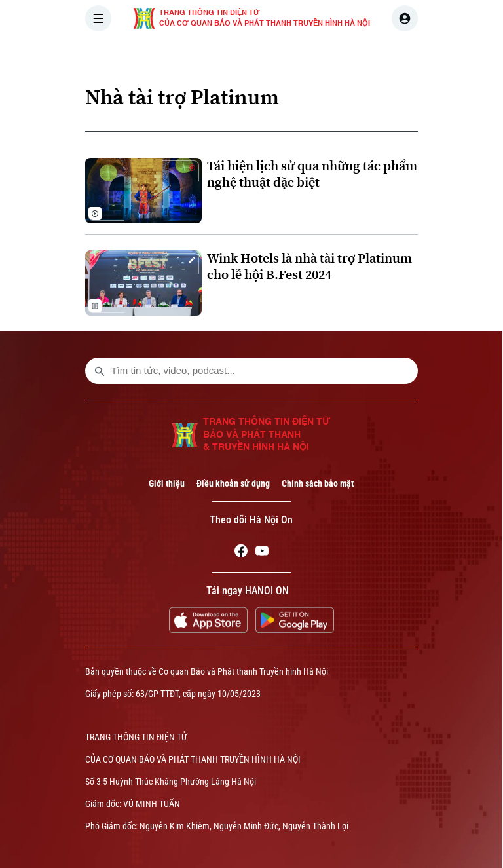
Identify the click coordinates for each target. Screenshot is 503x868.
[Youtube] (262, 553)
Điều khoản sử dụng (233, 483)
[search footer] (100, 371)
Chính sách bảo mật (318, 483)
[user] (405, 18)
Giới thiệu (167, 483)
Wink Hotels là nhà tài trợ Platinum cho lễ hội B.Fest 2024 (309, 267)
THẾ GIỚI (334, 55)
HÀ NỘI (277, 55)
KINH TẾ (394, 55)
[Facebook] (241, 553)
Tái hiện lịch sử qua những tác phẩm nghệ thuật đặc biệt (312, 174)
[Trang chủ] (174, 55)
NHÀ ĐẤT (453, 55)
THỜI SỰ (221, 55)
